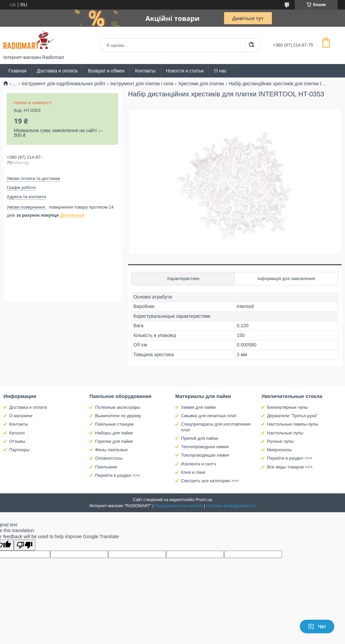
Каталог (17, 433)
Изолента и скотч (198, 464)
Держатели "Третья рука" (292, 416)
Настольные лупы (285, 433)
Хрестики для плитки (201, 84)
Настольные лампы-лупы (293, 424)
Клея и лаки (193, 472)
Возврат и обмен (106, 71)
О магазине (21, 416)
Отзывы (17, 441)
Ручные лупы (280, 441)
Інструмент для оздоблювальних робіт (64, 84)
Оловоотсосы (109, 458)
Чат (317, 626)
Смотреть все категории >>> (210, 481)
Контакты (145, 71)
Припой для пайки (199, 438)
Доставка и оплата (57, 71)
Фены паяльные (111, 450)
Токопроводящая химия (205, 455)
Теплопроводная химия (205, 447)
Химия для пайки (198, 407)
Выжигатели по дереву (118, 416)
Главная (17, 71)
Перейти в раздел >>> (118, 475)
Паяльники (106, 467)
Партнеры (19, 450)
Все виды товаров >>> (290, 467)
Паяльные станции (114, 424)
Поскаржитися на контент (179, 506)
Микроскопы (279, 450)
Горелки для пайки (114, 441)
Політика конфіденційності (231, 506)
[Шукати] (251, 45)
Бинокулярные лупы (287, 407)
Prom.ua (204, 500)
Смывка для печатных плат (209, 416)
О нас (220, 71)
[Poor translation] (25, 545)
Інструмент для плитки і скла (142, 84)
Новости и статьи (185, 71)
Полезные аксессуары (118, 407)
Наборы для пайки (114, 433)
